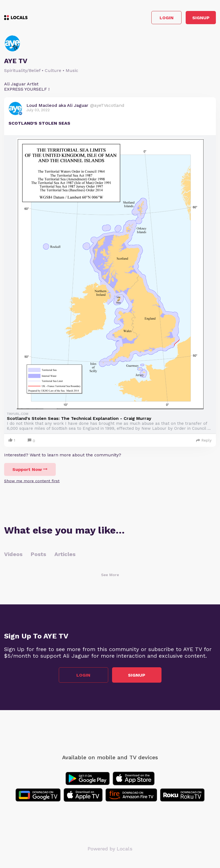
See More (110, 575)
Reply (204, 440)
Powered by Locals (110, 849)
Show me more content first (32, 481)
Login (167, 18)
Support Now (30, 469)
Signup (201, 18)
